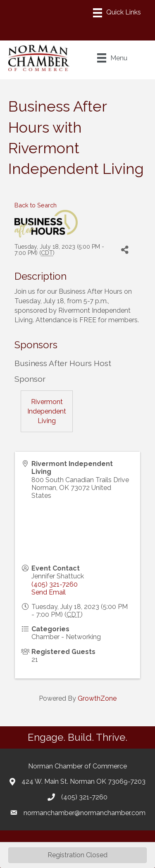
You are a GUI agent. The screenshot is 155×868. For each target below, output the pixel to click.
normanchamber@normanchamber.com (85, 813)
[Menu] (117, 13)
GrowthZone (97, 698)
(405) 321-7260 (55, 584)
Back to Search (36, 205)
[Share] (125, 250)
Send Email (49, 592)
